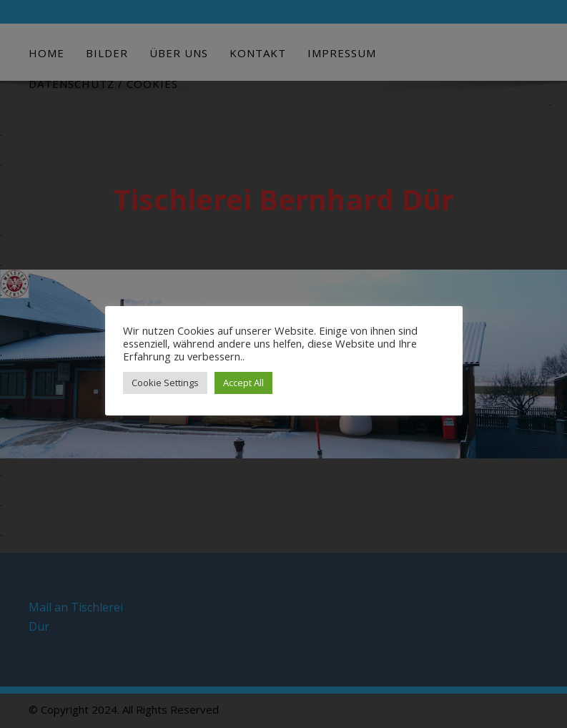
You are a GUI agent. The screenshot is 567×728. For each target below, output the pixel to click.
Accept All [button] (243, 383)
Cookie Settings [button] (165, 383)
